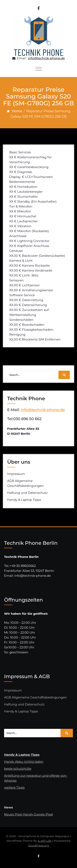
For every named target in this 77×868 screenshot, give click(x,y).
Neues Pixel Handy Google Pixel (29, 814)
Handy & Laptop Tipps (24, 500)
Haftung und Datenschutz (27, 493)
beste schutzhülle (18, 769)
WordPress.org (38, 845)
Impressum (16, 474)
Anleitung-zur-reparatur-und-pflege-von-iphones (36, 778)
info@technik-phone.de (46, 58)
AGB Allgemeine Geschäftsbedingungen (25, 483)
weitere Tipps (14, 787)
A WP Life (45, 841)
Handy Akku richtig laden (24, 762)
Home (17, 111)
